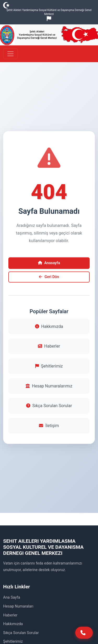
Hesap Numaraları (18, 606)
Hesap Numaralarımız (49, 386)
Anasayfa (49, 263)
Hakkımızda (49, 326)
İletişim (49, 426)
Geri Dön (49, 277)
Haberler (49, 346)
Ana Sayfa (12, 597)
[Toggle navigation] (10, 54)
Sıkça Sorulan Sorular (49, 406)
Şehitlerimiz (49, 366)
